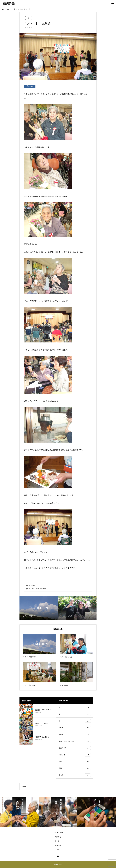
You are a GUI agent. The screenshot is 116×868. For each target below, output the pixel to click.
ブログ (58, 850)
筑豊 (38, 589)
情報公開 (58, 846)
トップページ (58, 833)
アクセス (58, 841)
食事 (45, 589)
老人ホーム (32, 589)
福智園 (33, 586)
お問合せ (58, 837)
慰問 (41, 589)
